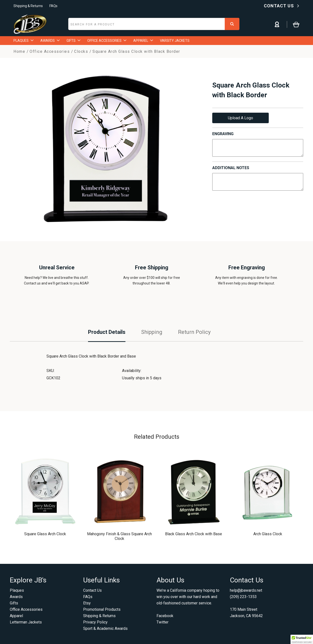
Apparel (16, 616)
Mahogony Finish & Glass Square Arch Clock (119, 536)
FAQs (53, 6)
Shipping (152, 332)
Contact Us (92, 590)
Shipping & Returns (28, 6)
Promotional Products (102, 609)
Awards (16, 597)
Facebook (165, 616)
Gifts (14, 603)
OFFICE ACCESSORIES (107, 41)
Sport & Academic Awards (105, 628)
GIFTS (73, 41)
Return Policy (194, 332)
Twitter (162, 622)
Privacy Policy (95, 622)
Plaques (17, 590)
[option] (106, 149)
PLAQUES (23, 41)
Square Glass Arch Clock (45, 534)
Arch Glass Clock (268, 534)
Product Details (107, 332)
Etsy (87, 603)
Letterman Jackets (26, 622)
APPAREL (143, 41)
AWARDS (50, 41)
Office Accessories (26, 609)
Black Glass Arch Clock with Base (194, 534)
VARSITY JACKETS (175, 41)
